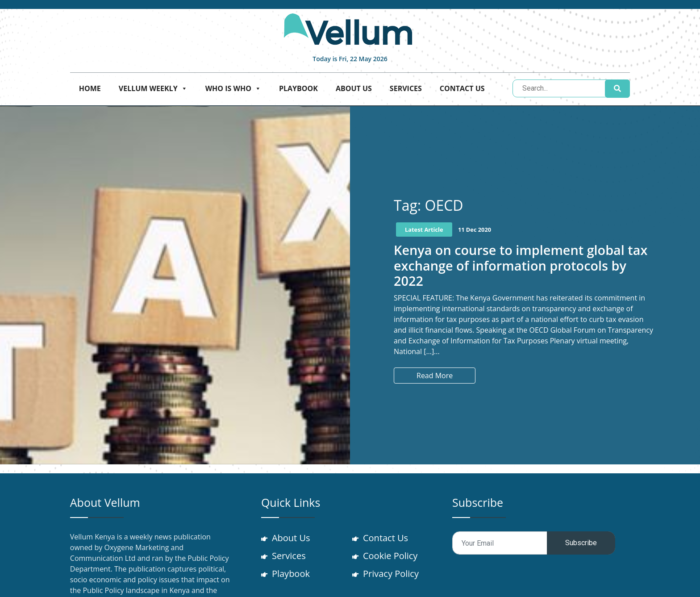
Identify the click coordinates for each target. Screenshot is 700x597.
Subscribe (581, 543)
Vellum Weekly (153, 88)
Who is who (233, 88)
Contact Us (462, 88)
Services (406, 88)
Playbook (298, 88)
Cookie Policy (390, 556)
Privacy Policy (391, 574)
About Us (354, 88)
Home (90, 88)
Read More (435, 376)
